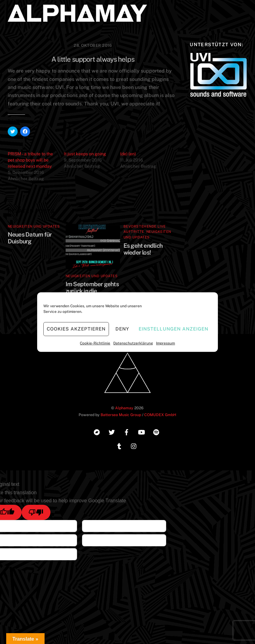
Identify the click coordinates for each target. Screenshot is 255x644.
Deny (122, 329)
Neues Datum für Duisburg (30, 238)
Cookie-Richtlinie (95, 343)
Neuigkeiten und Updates (34, 226)
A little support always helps (93, 59)
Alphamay (124, 408)
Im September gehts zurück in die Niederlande (92, 291)
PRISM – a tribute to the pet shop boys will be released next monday (30, 160)
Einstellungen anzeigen (173, 329)
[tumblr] (119, 445)
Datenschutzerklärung (133, 343)
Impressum (165, 343)
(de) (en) (128, 154)
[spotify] (156, 431)
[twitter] (112, 431)
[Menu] (239, 9)
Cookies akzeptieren (76, 329)
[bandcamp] (97, 431)
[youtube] (141, 431)
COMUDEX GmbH (160, 415)
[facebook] (127, 431)
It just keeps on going (85, 154)
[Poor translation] (36, 512)
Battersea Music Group (121, 415)
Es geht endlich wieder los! (143, 249)
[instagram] (134, 445)
